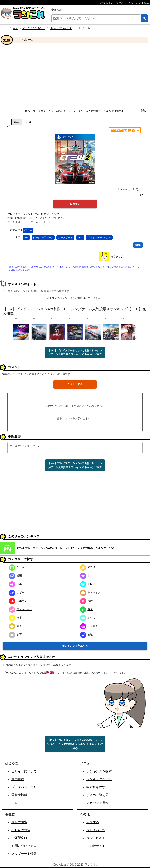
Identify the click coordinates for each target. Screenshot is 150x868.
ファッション (20, 609)
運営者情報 (19, 795)
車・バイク (90, 593)
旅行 (86, 601)
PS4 (27, 237)
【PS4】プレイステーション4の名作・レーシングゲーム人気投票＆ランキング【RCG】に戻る (75, 352)
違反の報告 (19, 822)
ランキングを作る (99, 779)
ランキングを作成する (75, 646)
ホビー (17, 593)
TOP (15, 28)
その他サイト (96, 846)
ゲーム (28, 230)
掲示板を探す (96, 787)
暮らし (88, 618)
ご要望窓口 (19, 838)
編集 (138, 245)
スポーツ (18, 601)
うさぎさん (117, 257)
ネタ (15, 626)
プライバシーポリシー (27, 787)
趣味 (86, 609)
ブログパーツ (96, 830)
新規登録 (49, 673)
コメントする (75, 384)
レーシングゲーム (43, 237)
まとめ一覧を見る (99, 795)
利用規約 (18, 779)
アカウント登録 (97, 803)
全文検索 (56, 10)
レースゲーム (66, 237)
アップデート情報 (24, 854)
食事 (15, 618)
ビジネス (89, 626)
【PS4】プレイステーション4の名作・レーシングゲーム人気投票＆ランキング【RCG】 (74, 111)
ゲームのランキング (34, 28)
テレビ (88, 584)
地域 (86, 635)
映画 (15, 584)
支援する (93, 822)
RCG (80, 237)
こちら (135, 267)
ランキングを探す (99, 771)
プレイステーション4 (99, 237)
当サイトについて (24, 771)
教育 (15, 635)
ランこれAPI (95, 838)
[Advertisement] (75, 76)
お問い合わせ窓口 (24, 846)
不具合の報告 (21, 830)
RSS (14, 803)
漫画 (15, 576)
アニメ (88, 567)
